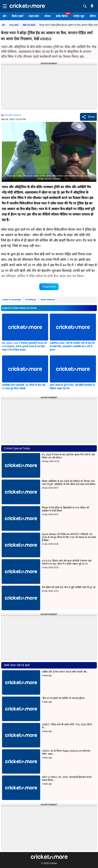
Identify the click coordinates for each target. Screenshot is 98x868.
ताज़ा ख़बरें (14, 25)
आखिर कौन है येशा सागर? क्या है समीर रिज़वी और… (65, 672)
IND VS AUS (29, 25)
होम (5, 16)
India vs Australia (12, 300)
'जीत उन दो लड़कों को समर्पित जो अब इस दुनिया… (64, 698)
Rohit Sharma (48, 300)
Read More (49, 287)
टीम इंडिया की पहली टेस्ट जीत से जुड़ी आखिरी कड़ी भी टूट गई (69, 587)
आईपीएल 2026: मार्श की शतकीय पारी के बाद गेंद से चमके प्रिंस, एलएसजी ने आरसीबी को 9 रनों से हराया (72, 346)
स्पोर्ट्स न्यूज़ (79, 16)
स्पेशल (47, 16)
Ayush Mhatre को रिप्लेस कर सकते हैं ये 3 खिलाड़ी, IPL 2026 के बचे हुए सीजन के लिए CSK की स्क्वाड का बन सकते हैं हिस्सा (69, 537)
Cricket (53, 863)
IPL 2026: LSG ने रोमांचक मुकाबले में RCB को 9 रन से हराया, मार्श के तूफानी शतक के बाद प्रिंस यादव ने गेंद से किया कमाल (24, 346)
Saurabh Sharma (13, 115)
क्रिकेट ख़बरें (17, 16)
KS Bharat (31, 300)
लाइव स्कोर (34, 16)
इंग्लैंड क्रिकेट (62, 16)
